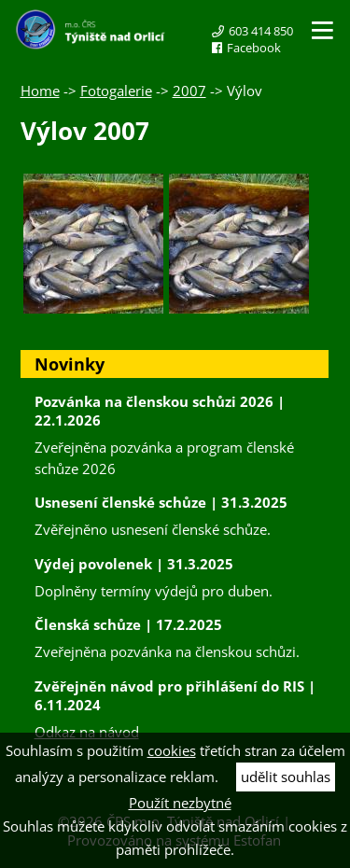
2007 (189, 91)
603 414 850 (261, 31)
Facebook (254, 48)
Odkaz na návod (87, 732)
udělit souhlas (286, 777)
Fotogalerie (116, 91)
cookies (172, 750)
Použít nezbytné (180, 803)
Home (40, 91)
